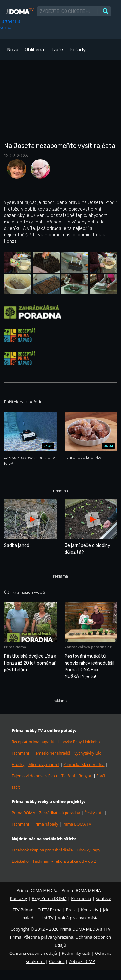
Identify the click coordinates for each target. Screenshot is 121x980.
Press (71, 910)
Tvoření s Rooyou (77, 776)
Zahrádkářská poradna (84, 764)
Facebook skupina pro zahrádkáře (42, 850)
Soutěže (103, 898)
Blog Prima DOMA (49, 898)
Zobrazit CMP (82, 961)
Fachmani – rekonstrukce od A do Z (65, 861)
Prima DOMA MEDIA (81, 890)
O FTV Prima (49, 910)
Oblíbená (34, 50)
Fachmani (20, 753)
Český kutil (94, 813)
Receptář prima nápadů (33, 742)
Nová (13, 50)
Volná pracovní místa (78, 918)
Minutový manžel (44, 764)
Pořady (77, 50)
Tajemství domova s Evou (34, 776)
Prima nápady (46, 824)
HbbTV (47, 918)
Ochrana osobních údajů (33, 953)
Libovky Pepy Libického (79, 742)
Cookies (57, 961)
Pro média (81, 898)
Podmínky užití (76, 953)
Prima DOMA (23, 813)
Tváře (57, 50)
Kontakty (18, 898)
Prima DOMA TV (77, 824)
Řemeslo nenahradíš (52, 753)
